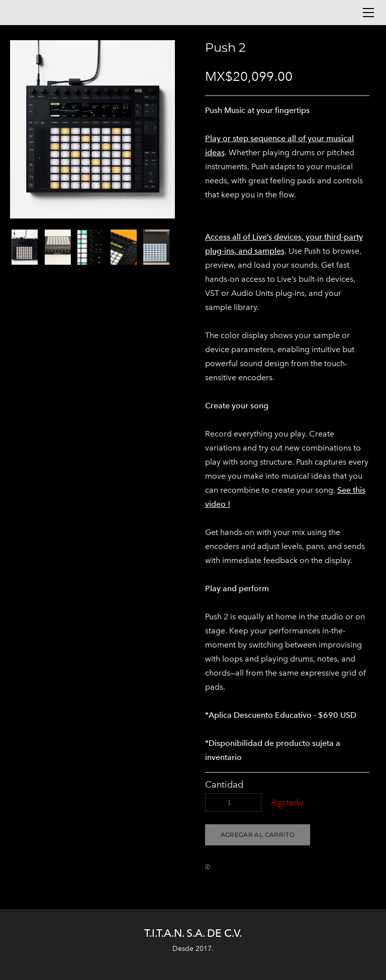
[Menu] (368, 13)
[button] (258, 835)
